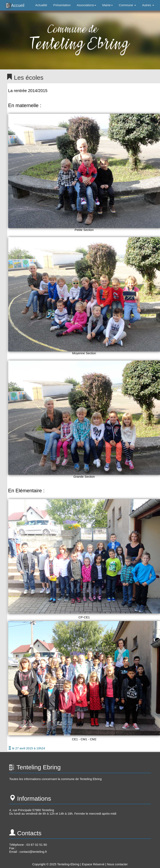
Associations (86, 5)
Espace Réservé (93, 864)
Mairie (108, 5)
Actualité (41, 5)
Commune (127, 5)
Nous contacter (117, 864)
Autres (148, 5)
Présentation (62, 5)
